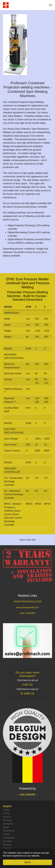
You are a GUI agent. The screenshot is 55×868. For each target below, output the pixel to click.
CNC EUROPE (27, 613)
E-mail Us (27, 693)
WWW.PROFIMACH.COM (27, 602)
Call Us (27, 685)
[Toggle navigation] (50, 5)
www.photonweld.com (27, 607)
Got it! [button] (27, 862)
